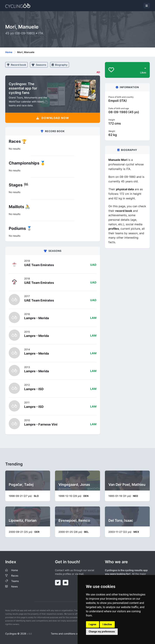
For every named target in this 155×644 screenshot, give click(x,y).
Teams (15, 581)
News (14, 586)
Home (9, 52)
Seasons (39, 65)
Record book (16, 65)
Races (15, 576)
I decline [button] (107, 624)
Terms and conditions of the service (71, 634)
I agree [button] (93, 624)
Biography (60, 65)
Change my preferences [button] (102, 632)
